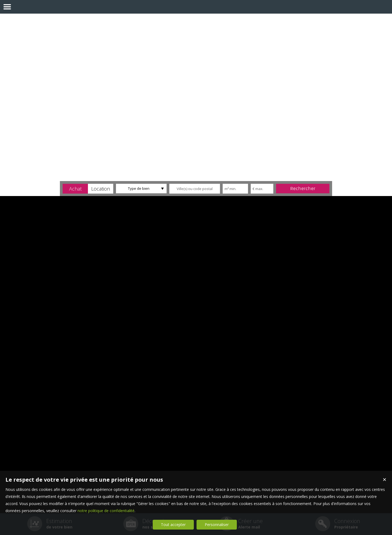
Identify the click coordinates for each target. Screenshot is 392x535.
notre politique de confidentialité (106, 511)
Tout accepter (173, 525)
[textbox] (195, 189)
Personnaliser (217, 525)
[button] (75, 189)
